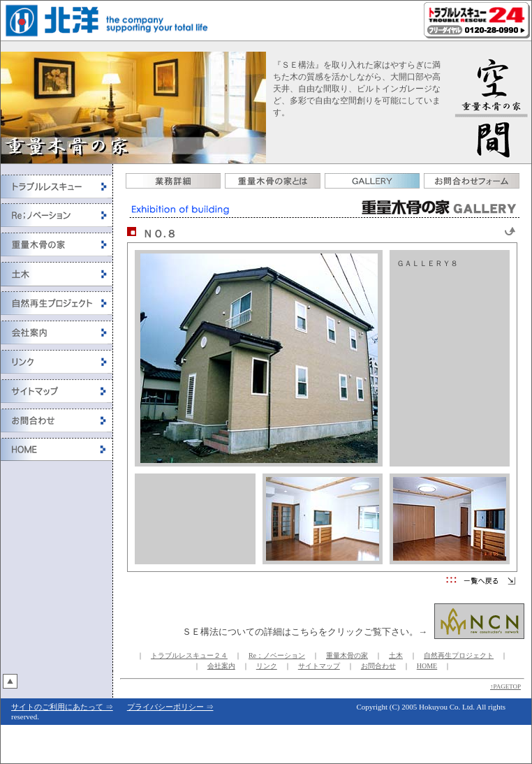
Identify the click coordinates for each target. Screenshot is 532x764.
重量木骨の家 (347, 655)
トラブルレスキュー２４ (189, 655)
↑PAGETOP (505, 686)
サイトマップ (319, 666)
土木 (396, 655)
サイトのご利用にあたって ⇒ (62, 707)
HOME (427, 666)
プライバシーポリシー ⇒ (170, 707)
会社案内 (221, 666)
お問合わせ (378, 666)
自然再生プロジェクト (459, 655)
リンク (267, 666)
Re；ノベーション (277, 655)
